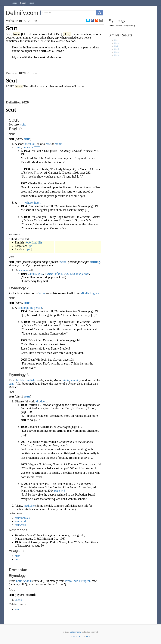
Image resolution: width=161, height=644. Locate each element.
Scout (117, 52)
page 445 (60, 491)
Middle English (90, 293)
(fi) (40, 242)
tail (34, 144)
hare (48, 144)
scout (42, 293)
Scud (117, 49)
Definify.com (75, 632)
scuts (27, 139)
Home (14, 3)
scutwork (20, 525)
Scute (117, 43)
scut (11, 384)
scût (23, 124)
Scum (117, 55)
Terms (88, 636)
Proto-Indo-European (78, 581)
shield (18, 600)
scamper (24, 270)
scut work (21, 521)
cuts (17, 559)
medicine (29, 506)
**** (37, 147)
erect (28, 144)
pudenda (28, 147)
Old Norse (118, 26)
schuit (74, 380)
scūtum (27, 581)
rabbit (58, 144)
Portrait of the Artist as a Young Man (67, 274)
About (81, 636)
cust (17, 556)
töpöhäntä (31, 242)
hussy (38, 203)
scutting (95, 262)
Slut (116, 46)
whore (29, 203)
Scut (116, 40)
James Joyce (36, 274)
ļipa (28, 249)
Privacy (74, 636)
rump (18, 147)
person (38, 308)
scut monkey (22, 518)
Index (32, 3)
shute (66, 380)
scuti (18, 609)
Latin (19, 581)
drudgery (42, 401)
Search (23, 3)
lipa (30, 246)
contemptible (25, 308)
